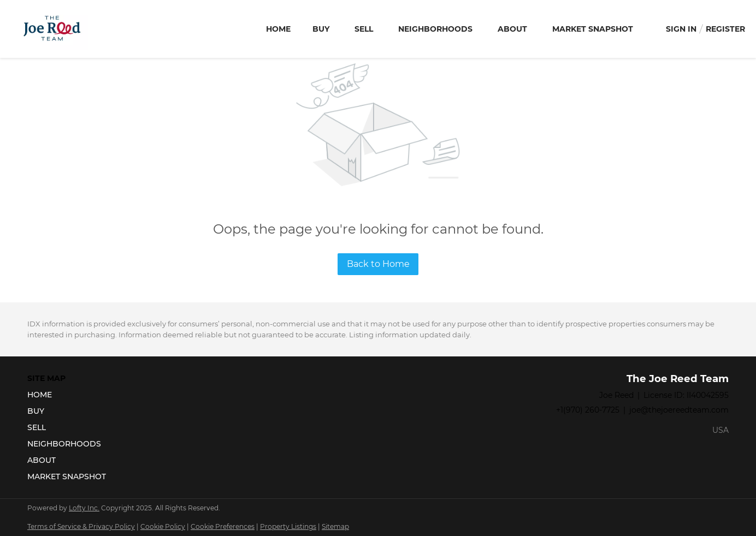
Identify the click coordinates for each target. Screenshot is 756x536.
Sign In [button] (681, 29)
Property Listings (288, 526)
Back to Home (378, 264)
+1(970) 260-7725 (588, 410)
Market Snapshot (593, 29)
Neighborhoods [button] (435, 29)
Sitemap (335, 526)
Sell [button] (364, 29)
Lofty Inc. (84, 508)
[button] (70, 395)
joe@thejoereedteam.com (679, 410)
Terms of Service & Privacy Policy (81, 526)
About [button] (512, 29)
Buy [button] (321, 29)
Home (278, 29)
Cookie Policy (163, 526)
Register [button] (725, 29)
